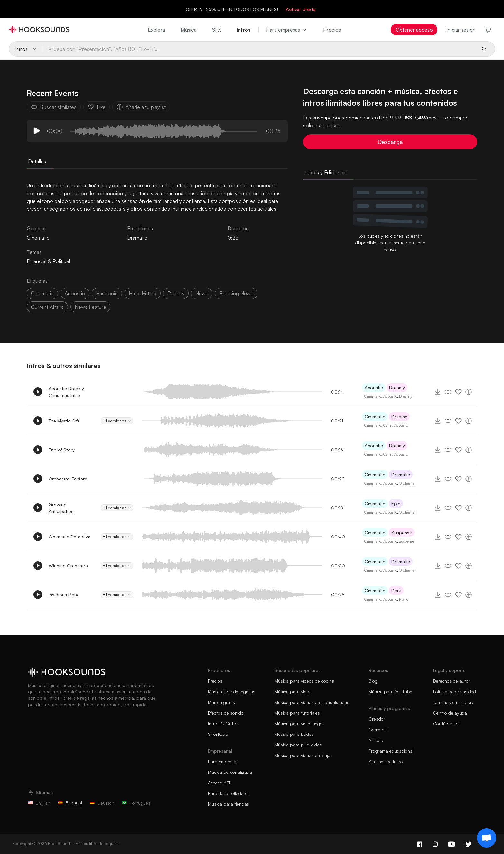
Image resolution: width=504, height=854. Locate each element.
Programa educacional (391, 751)
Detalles (37, 161)
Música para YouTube (390, 692)
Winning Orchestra (68, 566)
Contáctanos (446, 723)
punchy (176, 293)
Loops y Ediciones (325, 172)
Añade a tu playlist (141, 107)
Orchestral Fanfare (68, 479)
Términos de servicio (453, 702)
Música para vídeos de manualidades (312, 702)
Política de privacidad (454, 692)
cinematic (42, 293)
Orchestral (407, 483)
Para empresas (287, 30)
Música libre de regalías (232, 692)
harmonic (107, 293)
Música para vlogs (293, 692)
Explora (156, 30)
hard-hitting (143, 293)
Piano (404, 599)
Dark (396, 590)
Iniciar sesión (461, 30)
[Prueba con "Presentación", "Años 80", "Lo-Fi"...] (259, 49)
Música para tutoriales (297, 713)
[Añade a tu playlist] (469, 392)
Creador (377, 719)
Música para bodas (294, 734)
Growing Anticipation (61, 508)
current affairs (47, 307)
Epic (396, 503)
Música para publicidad (298, 745)
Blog (373, 681)
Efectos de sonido (226, 713)
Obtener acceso (414, 30)
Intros (244, 30)
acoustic (75, 293)
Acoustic (374, 388)
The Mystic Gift (64, 421)
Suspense (402, 532)
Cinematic (373, 396)
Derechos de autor (452, 681)
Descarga (390, 142)
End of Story (62, 450)
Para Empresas (223, 761)
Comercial (379, 730)
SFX (217, 30)
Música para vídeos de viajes (303, 755)
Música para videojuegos (300, 723)
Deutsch (102, 803)
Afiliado (376, 740)
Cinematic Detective (70, 537)
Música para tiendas (229, 804)
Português (136, 803)
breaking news (236, 293)
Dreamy (397, 388)
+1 (117, 421)
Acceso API (219, 783)
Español (70, 803)
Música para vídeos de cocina (304, 681)
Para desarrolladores (229, 793)
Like (97, 107)
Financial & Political (48, 261)
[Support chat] (487, 838)
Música (189, 30)
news (202, 293)
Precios (332, 30)
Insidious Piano (64, 595)
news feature (90, 307)
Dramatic (137, 238)
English (39, 803)
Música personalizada (230, 772)
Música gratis (221, 702)
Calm (388, 425)
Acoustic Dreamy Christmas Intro (66, 392)
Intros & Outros (224, 723)
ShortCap (218, 734)
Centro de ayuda (450, 713)
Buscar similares (54, 107)
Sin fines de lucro (386, 761)
